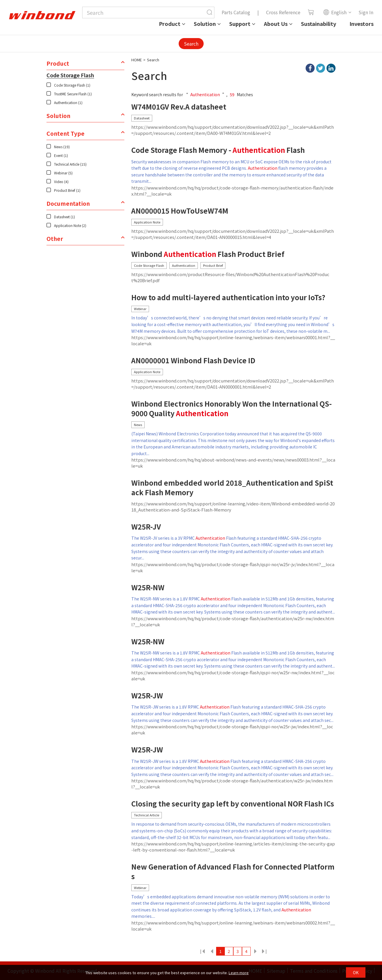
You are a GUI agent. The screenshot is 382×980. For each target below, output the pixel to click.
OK (356, 972)
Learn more (239, 973)
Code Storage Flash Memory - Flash (218, 150)
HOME (137, 60)
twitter (321, 68)
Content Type (66, 133)
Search (191, 44)
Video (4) (61, 181)
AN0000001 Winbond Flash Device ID (193, 361)
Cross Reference (283, 12)
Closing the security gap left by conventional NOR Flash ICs (233, 804)
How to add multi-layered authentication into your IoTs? (228, 297)
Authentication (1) (68, 102)
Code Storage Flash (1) (72, 85)
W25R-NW (148, 588)
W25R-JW (147, 696)
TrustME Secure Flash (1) (73, 94)
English (335, 12)
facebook (310, 68)
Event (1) (61, 155)
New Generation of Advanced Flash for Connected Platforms (233, 871)
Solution (205, 24)
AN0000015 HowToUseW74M (180, 211)
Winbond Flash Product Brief (208, 254)
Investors (362, 24)
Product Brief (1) (67, 190)
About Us (276, 24)
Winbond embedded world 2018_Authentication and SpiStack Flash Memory (232, 488)
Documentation (68, 203)
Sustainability (319, 24)
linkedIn (331, 68)
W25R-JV (146, 527)
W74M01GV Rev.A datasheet (179, 107)
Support (240, 24)
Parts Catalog (236, 12)
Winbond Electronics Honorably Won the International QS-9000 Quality (232, 408)
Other (55, 239)
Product (170, 24)
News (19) (62, 147)
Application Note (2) (70, 225)
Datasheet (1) (64, 217)
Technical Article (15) (70, 164)
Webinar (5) (63, 173)
